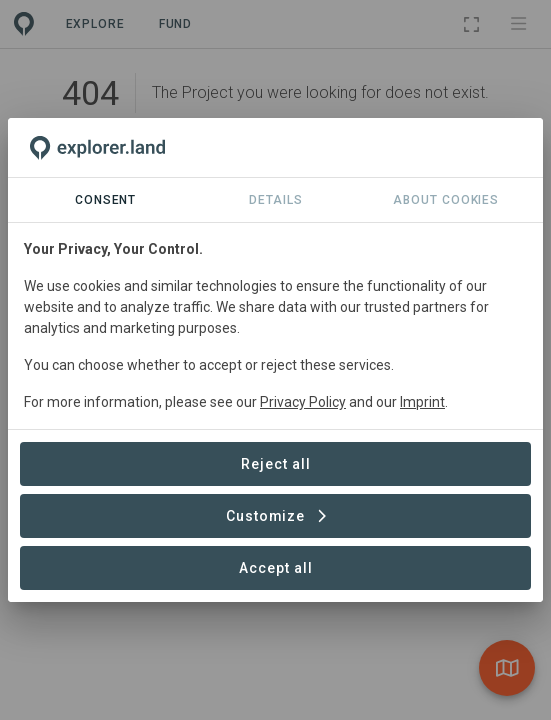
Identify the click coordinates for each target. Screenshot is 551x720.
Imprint (422, 402)
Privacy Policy (303, 402)
